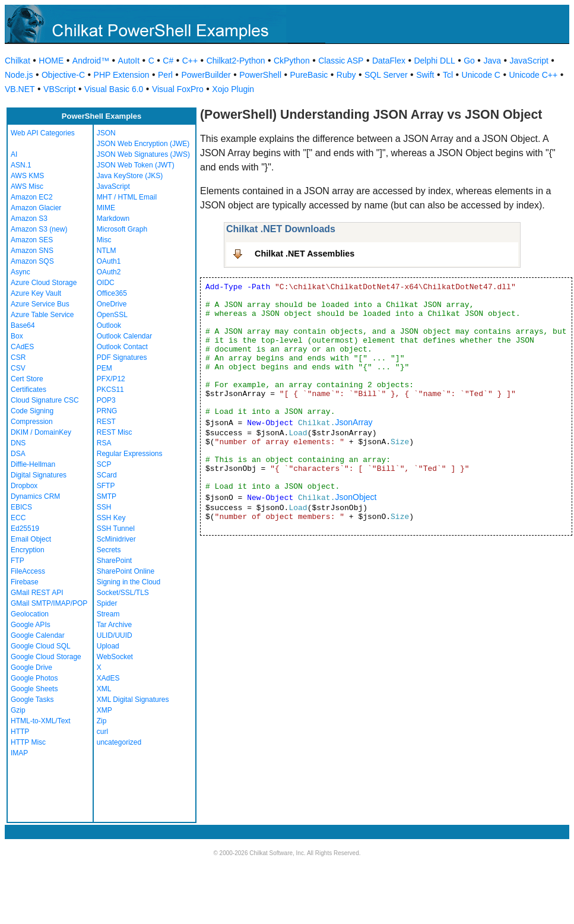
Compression (32, 422)
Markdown (113, 219)
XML (104, 689)
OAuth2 (109, 272)
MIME (106, 208)
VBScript (59, 89)
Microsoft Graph (122, 229)
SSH (104, 507)
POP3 (106, 400)
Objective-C (63, 75)
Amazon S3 (29, 219)
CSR (18, 357)
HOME (51, 61)
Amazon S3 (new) (39, 229)
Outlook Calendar (124, 336)
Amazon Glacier (36, 208)
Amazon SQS (32, 261)
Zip (102, 721)
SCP (104, 464)
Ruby (346, 75)
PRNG (107, 411)
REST (106, 422)
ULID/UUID (115, 635)
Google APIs (31, 625)
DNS (18, 443)
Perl (165, 75)
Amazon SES (32, 240)
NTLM (107, 251)
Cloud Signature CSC (45, 400)
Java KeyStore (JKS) (130, 176)
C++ (190, 61)
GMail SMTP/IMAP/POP (49, 603)
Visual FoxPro (178, 89)
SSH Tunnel (116, 529)
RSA (104, 443)
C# (168, 61)
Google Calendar (38, 635)
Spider (107, 603)
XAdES (108, 678)
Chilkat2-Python (236, 61)
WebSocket (115, 657)
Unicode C (481, 75)
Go (469, 61)
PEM (104, 368)
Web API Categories (43, 133)
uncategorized (119, 742)
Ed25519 (25, 529)
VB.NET (20, 89)
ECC (18, 518)
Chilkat (18, 61)
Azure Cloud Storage (44, 283)
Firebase (25, 582)
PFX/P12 (111, 379)
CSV (18, 368)
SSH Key (111, 518)
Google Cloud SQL (41, 646)
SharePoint (114, 561)
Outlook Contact (122, 347)
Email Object (31, 539)
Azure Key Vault (36, 293)
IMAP (19, 753)
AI (14, 154)
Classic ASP (341, 61)
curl (102, 732)
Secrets (109, 550)
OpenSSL (112, 315)
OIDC (106, 283)
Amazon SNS (32, 251)
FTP (18, 561)
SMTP (107, 496)
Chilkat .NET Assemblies (305, 254)
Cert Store (27, 379)
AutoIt (129, 61)
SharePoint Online (126, 571)
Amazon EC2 (32, 197)
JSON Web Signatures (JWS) (143, 154)
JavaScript (529, 61)
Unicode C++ (533, 75)
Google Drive (31, 667)
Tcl (448, 75)
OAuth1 (109, 261)
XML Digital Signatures (133, 700)
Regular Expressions (130, 454)
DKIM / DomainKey (41, 432)
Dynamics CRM (35, 496)
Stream (108, 614)
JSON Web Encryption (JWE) (143, 144)
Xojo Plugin (233, 89)
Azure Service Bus (40, 304)
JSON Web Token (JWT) (136, 165)
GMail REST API (37, 593)
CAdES (22, 347)
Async (20, 272)
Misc (104, 240)
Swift (425, 75)
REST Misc (115, 432)
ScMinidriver (116, 539)
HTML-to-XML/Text (41, 721)
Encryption (28, 550)
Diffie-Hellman (33, 464)
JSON (106, 133)
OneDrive (112, 304)
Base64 (23, 325)
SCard (107, 475)
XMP (104, 710)
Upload (108, 646)
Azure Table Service (42, 315)
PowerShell (260, 75)
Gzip (18, 710)
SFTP (106, 486)
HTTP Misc (28, 742)
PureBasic (309, 75)
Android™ (91, 61)
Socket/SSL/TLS (123, 593)
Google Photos (34, 678)
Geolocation (30, 614)
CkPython (292, 61)
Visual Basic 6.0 (114, 89)
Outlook (109, 325)
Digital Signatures (39, 475)
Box (17, 336)
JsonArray (353, 422)
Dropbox (24, 486)
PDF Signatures (122, 357)
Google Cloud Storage (46, 657)
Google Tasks (32, 700)
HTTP (20, 732)
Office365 (112, 293)
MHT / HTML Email (127, 197)
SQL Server (386, 75)
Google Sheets (34, 689)
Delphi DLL (434, 61)
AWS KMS (27, 176)
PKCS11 (110, 390)
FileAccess (28, 571)
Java (492, 61)
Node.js (19, 75)
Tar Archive (114, 625)
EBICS (21, 507)
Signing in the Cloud (129, 582)
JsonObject (356, 497)
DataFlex (389, 61)
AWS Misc (27, 186)
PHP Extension (122, 75)
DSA (18, 454)
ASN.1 (21, 165)
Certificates (28, 390)
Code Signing (32, 411)
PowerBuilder (206, 75)
